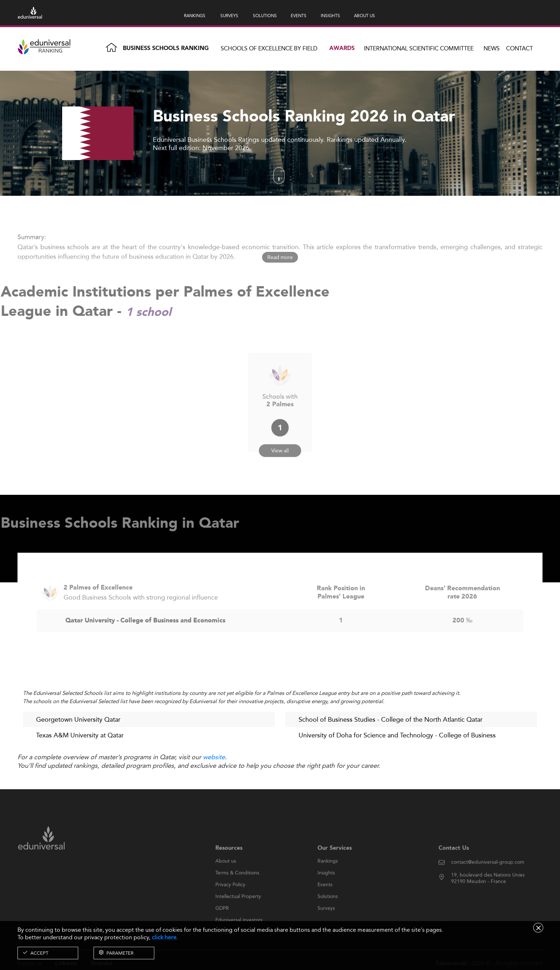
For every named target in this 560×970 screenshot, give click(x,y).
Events (325, 900)
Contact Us (454, 863)
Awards (342, 48)
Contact (519, 48)
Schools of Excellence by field (269, 48)
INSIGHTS (330, 16)
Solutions (328, 911)
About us (226, 876)
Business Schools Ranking (166, 48)
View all (280, 442)
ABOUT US (364, 16)
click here (164, 937)
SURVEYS (229, 16)
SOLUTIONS (265, 16)
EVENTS (299, 16)
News (492, 48)
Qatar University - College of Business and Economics (145, 636)
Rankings (328, 876)
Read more (280, 257)
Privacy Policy (230, 900)
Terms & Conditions (237, 888)
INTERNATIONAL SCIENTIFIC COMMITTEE (419, 48)
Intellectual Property (238, 911)
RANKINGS (195, 16)
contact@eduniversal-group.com (488, 877)
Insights (326, 888)
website (214, 757)
